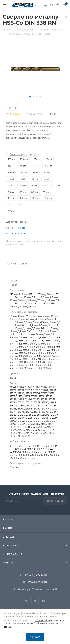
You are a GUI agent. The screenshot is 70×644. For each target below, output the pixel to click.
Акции (7, 528)
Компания (10, 545)
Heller (54, 114)
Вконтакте (26, 601)
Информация (13, 554)
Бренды (8, 537)
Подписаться (55, 501)
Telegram (35, 601)
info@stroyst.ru (37, 582)
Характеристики (17, 264)
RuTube (44, 601)
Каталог (9, 519)
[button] (30, 97)
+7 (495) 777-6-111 (36, 575)
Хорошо (35, 637)
